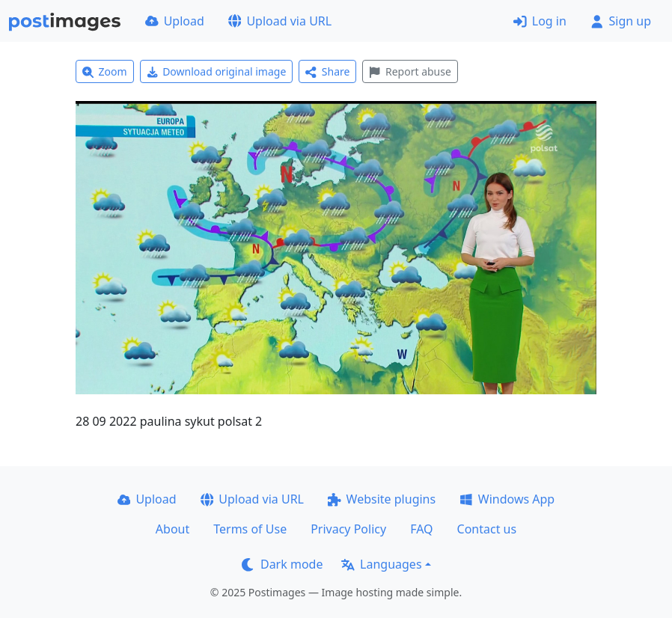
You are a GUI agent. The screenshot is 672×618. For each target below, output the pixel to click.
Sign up (621, 21)
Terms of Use (250, 529)
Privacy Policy (348, 529)
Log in (540, 21)
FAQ (421, 529)
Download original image (217, 71)
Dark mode (282, 564)
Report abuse (410, 71)
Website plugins (382, 499)
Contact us (487, 529)
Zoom (105, 71)
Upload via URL (280, 21)
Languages (381, 564)
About (172, 529)
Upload (175, 21)
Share (327, 71)
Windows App (507, 499)
